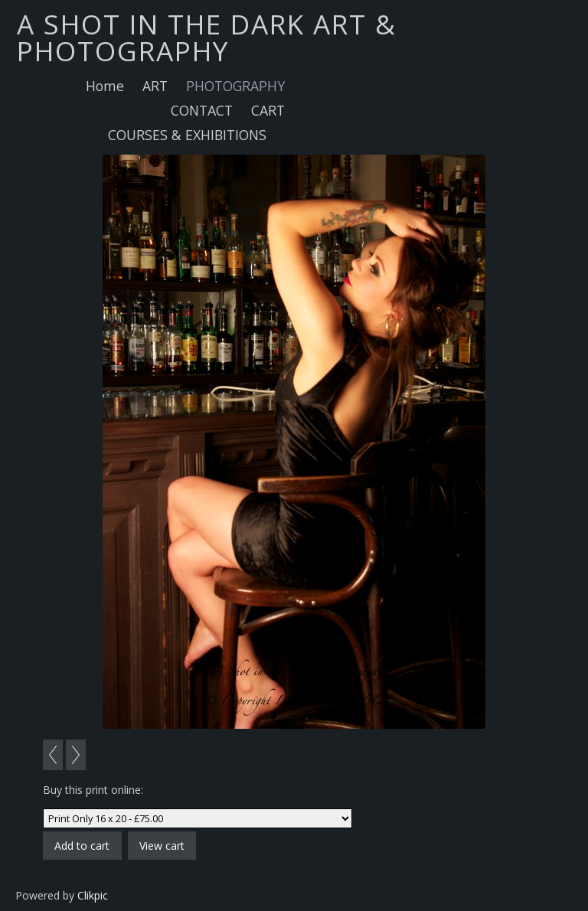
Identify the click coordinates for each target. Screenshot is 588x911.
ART (155, 86)
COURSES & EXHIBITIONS (187, 135)
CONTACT (202, 110)
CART (268, 110)
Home (105, 86)
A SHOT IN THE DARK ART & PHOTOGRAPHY (207, 37)
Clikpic (93, 895)
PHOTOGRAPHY (235, 86)
